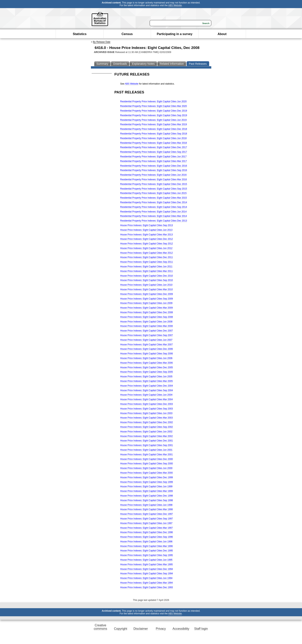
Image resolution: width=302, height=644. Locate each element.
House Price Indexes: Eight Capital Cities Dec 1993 (146, 587)
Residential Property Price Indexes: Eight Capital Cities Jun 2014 (153, 212)
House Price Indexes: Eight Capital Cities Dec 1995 (146, 551)
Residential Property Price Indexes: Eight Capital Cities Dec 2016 (154, 166)
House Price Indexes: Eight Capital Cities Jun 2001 (146, 450)
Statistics (80, 34)
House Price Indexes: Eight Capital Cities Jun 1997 (146, 523)
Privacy (161, 629)
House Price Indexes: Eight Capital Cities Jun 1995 (146, 560)
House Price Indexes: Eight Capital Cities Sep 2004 (147, 390)
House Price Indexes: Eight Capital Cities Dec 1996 (146, 532)
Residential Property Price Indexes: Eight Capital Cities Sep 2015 (154, 189)
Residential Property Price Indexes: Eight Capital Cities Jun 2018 (153, 138)
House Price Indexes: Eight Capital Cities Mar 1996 (146, 546)
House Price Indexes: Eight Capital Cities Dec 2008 (146, 312)
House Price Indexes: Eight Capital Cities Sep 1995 (147, 555)
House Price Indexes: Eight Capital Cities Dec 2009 (146, 294)
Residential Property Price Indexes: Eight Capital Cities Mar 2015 (154, 198)
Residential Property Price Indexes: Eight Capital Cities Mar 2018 (154, 143)
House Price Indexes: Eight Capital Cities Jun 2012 (146, 248)
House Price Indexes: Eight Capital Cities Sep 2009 (147, 299)
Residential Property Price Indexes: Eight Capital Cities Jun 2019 (153, 120)
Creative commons (100, 627)
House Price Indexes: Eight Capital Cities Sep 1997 (147, 519)
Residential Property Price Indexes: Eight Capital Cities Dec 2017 (154, 147)
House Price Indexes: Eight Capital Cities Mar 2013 (146, 235)
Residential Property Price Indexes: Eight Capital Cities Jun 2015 (153, 193)
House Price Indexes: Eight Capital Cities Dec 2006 (146, 349)
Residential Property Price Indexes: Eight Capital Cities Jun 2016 (153, 175)
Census (127, 34)
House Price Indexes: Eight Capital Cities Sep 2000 (147, 464)
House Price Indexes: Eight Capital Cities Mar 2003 (146, 418)
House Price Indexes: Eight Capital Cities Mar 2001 (146, 454)
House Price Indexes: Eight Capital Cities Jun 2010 (146, 285)
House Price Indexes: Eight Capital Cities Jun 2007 (146, 340)
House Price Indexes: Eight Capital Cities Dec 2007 (146, 331)
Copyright (121, 629)
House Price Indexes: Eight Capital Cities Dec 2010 (146, 276)
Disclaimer (141, 629)
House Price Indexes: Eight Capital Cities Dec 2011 (146, 257)
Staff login (201, 629)
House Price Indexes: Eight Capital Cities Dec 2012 (146, 239)
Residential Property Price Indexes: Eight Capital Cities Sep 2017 (154, 152)
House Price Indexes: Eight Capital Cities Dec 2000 (146, 459)
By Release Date (102, 42)
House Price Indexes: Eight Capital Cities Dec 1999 (146, 477)
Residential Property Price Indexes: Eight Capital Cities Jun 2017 (153, 157)
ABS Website (175, 5)
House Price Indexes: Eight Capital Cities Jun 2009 (146, 303)
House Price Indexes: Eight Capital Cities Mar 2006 (146, 363)
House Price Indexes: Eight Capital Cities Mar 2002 (146, 436)
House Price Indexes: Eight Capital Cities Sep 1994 (147, 574)
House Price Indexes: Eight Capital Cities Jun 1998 (146, 505)
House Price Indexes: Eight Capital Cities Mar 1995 (146, 564)
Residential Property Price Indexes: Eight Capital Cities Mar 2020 (154, 106)
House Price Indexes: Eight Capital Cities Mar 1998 (146, 509)
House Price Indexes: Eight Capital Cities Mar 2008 (146, 326)
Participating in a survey (175, 34)
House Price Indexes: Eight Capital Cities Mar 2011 (146, 271)
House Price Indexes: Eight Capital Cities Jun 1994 (146, 578)
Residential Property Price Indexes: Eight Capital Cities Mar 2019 (154, 124)
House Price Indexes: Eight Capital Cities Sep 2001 (147, 445)
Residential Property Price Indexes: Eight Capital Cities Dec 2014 (154, 202)
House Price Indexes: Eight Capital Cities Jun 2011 (146, 267)
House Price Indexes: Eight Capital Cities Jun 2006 (146, 358)
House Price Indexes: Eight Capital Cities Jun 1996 (146, 542)
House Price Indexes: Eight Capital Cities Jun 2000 (146, 468)
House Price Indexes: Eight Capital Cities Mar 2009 (146, 308)
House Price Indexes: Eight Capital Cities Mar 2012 (146, 253)
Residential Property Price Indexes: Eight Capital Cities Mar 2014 (154, 216)
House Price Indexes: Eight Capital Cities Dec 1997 (146, 514)
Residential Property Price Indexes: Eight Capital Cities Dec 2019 (154, 111)
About (222, 34)
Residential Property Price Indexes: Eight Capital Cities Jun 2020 (153, 101)
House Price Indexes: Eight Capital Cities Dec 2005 (146, 367)
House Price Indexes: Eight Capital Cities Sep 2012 (147, 244)
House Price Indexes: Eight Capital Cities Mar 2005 (146, 381)
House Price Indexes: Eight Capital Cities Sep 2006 (147, 354)
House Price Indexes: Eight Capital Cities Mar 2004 (146, 399)
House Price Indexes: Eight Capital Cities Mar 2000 (146, 473)
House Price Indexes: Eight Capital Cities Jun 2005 (146, 377)
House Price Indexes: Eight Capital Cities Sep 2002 (147, 427)
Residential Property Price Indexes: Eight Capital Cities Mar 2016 (154, 179)
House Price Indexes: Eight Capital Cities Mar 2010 (146, 289)
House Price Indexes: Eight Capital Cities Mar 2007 (146, 345)
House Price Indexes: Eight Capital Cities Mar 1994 (146, 583)
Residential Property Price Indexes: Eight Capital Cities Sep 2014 (154, 207)
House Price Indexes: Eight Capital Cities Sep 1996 (147, 537)
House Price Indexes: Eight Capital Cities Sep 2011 (147, 262)
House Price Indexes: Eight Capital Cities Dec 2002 (146, 422)
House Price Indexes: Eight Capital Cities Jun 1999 (146, 486)
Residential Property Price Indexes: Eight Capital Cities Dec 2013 (154, 221)
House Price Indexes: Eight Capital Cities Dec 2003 (146, 404)
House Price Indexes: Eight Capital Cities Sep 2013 (147, 225)
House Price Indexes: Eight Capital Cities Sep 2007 (147, 335)
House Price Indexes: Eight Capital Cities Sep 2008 (147, 317)
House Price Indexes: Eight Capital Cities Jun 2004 (146, 395)
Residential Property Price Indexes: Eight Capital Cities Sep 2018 (154, 134)
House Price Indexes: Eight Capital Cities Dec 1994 (146, 569)
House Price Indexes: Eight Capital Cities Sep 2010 (147, 280)
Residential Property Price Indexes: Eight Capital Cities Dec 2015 (154, 184)
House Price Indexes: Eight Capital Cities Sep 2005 (147, 372)
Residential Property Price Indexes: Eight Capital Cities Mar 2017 (154, 161)
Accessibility (181, 629)
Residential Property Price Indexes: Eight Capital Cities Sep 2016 (154, 170)
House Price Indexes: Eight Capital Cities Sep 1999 (147, 482)
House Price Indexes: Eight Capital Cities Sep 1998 (147, 500)
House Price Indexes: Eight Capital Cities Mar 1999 (146, 491)
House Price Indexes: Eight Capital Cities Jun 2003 (146, 413)
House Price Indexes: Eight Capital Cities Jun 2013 (146, 230)
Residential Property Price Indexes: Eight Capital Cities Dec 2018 (154, 129)
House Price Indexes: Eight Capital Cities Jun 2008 (146, 322)
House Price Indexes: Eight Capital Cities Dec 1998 (146, 496)
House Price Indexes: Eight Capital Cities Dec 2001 (146, 441)
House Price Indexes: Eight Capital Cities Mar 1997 (146, 528)
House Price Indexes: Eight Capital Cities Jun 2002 (146, 432)
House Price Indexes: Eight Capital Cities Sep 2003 (147, 409)
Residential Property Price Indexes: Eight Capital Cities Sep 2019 (154, 115)
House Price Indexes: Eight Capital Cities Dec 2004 (146, 386)
